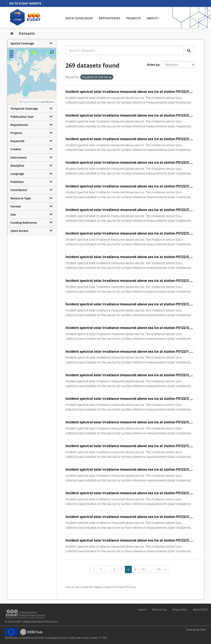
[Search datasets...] (125, 50)
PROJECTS (134, 18)
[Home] (12, 33)
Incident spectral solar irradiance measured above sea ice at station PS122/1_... (129, 351)
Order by (153, 65)
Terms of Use (159, 610)
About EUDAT (201, 610)
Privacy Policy (180, 610)
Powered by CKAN (196, 630)
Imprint (142, 610)
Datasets (27, 33)
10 (143, 569)
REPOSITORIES (110, 18)
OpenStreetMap (31, 102)
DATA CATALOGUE (79, 18)
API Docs (130, 587)
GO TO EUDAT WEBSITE (25, 3)
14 (159, 569)
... (108, 569)
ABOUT (153, 18)
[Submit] (189, 50)
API (116, 587)
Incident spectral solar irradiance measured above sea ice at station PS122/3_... (129, 92)
